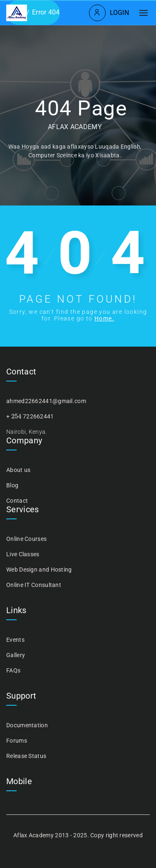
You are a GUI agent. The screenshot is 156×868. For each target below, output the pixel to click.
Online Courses (26, 539)
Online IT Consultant (34, 585)
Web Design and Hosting (39, 570)
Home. (104, 318)
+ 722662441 (30, 416)
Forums (17, 741)
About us (18, 470)
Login (120, 13)
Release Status (26, 756)
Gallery (16, 655)
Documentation (27, 725)
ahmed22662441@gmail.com (46, 401)
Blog (12, 485)
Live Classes (23, 554)
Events (15, 640)
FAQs (13, 670)
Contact (17, 501)
